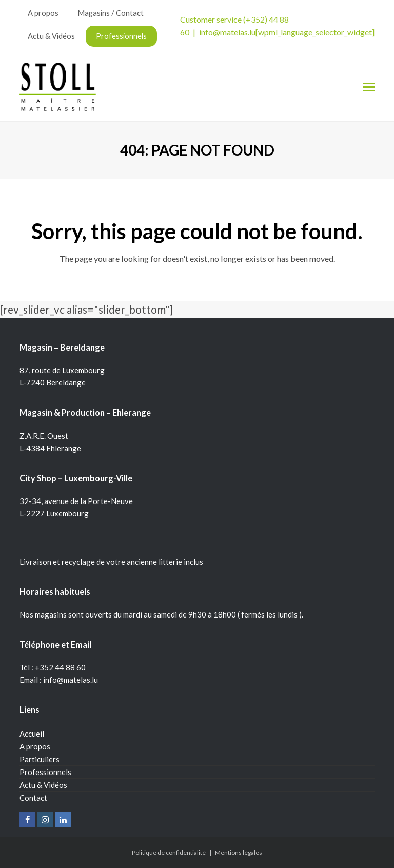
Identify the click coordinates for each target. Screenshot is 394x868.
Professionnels (45, 772)
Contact (33, 798)
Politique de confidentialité (169, 852)
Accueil (32, 734)
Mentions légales (239, 852)
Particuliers (40, 759)
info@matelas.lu (227, 32)
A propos (35, 746)
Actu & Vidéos (43, 785)
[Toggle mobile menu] (369, 87)
